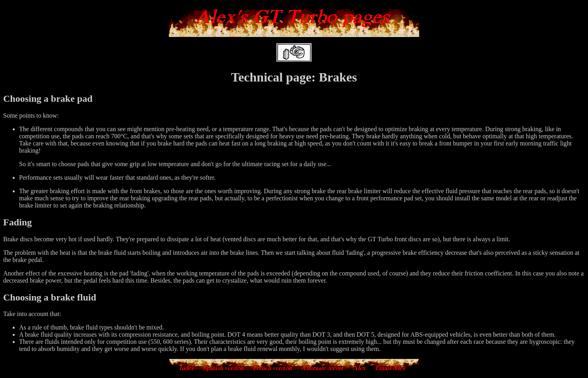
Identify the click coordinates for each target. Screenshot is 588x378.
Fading (17, 222)
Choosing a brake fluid (50, 297)
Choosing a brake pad (48, 99)
